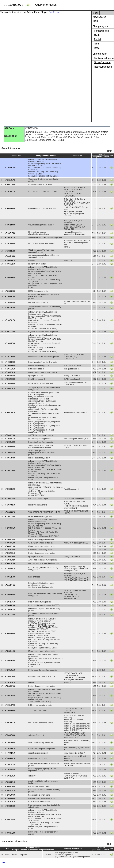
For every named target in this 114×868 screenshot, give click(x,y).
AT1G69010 (10, 749)
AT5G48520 (10, 489)
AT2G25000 (10, 742)
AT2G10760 (10, 795)
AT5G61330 (10, 539)
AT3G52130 (10, 585)
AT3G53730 (10, 458)
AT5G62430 (10, 376)
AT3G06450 (10, 291)
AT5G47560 (10, 676)
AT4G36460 (10, 661)
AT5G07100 (10, 543)
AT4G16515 (10, 412)
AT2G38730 (10, 296)
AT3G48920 (10, 758)
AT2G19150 (10, 670)
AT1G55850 (10, 303)
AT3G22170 (10, 439)
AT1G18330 (10, 357)
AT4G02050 (10, 753)
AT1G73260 (10, 505)
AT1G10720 (10, 705)
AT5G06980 (10, 278)
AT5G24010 (10, 553)
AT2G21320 (10, 442)
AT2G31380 (10, 499)
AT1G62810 (10, 372)
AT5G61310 (10, 791)
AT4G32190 (10, 546)
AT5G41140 (10, 651)
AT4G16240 (10, 696)
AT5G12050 (10, 470)
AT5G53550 (10, 710)
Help (95, 21)
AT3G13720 (10, 765)
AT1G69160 (10, 168)
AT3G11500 (10, 615)
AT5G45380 (10, 446)
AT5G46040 (10, 798)
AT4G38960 (10, 362)
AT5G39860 (10, 594)
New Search (99, 17)
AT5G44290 (10, 686)
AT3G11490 (10, 516)
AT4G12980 (10, 184)
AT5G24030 (10, 379)
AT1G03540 (10, 770)
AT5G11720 (10, 332)
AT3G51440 (10, 256)
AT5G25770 (10, 237)
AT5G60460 (10, 806)
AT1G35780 (10, 343)
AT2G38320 (10, 512)
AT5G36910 (10, 261)
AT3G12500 (10, 577)
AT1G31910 (10, 802)
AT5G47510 (10, 389)
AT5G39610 (10, 723)
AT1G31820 (10, 560)
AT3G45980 (10, 365)
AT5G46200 (10, 605)
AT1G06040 (10, 383)
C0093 (8, 855)
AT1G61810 (10, 369)
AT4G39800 (10, 208)
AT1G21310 (10, 776)
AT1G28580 (10, 251)
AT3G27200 (10, 550)
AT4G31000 (10, 786)
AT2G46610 (10, 569)
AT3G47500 (10, 556)
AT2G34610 (10, 528)
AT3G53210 (10, 782)
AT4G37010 (10, 683)
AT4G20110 (10, 192)
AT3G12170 (10, 180)
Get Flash (54, 12)
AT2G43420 (10, 453)
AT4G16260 (10, 563)
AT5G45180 (10, 833)
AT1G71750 (10, 233)
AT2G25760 (10, 602)
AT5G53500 (10, 308)
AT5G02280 (10, 435)
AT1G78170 (10, 320)
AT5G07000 (10, 735)
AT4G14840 (10, 820)
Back (96, 13)
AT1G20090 (10, 244)
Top (3, 862)
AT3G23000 (10, 225)
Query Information (46, 5)
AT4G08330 (10, 633)
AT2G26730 (10, 610)
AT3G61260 (10, 264)
